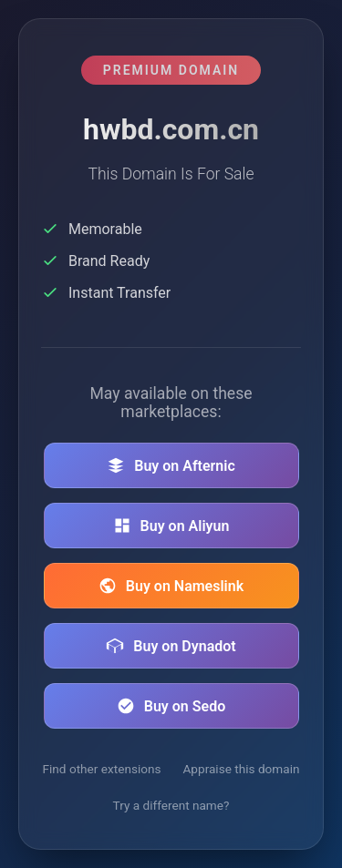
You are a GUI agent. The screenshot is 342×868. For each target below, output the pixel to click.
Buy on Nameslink (171, 586)
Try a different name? (171, 805)
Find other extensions (102, 769)
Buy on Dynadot (171, 646)
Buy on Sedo (171, 706)
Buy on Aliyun (171, 526)
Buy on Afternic (171, 465)
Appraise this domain (242, 769)
